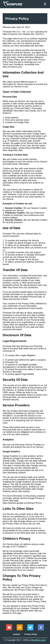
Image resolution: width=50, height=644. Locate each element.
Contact (16, 634)
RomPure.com (38, 640)
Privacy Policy (31, 634)
